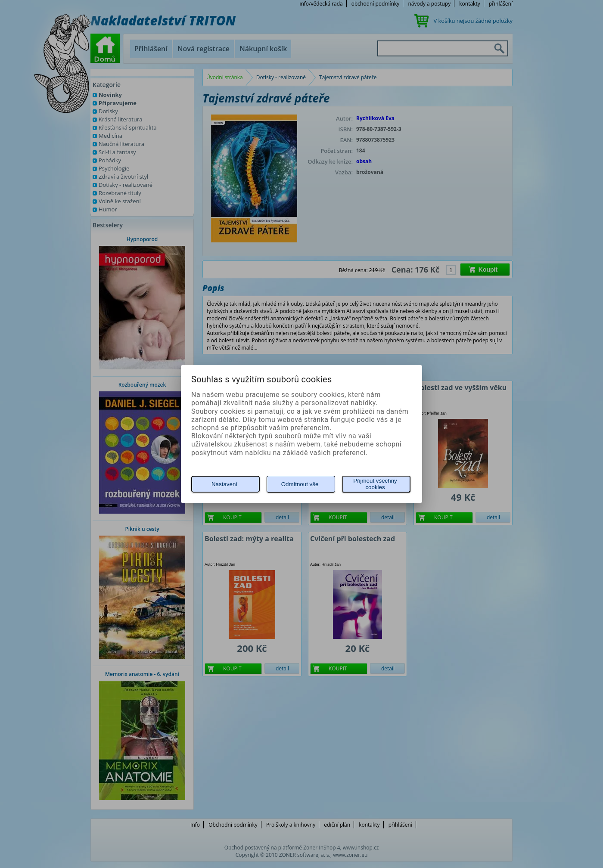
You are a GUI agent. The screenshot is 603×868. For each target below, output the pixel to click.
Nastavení (224, 484)
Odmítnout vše (300, 484)
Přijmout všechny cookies (375, 484)
